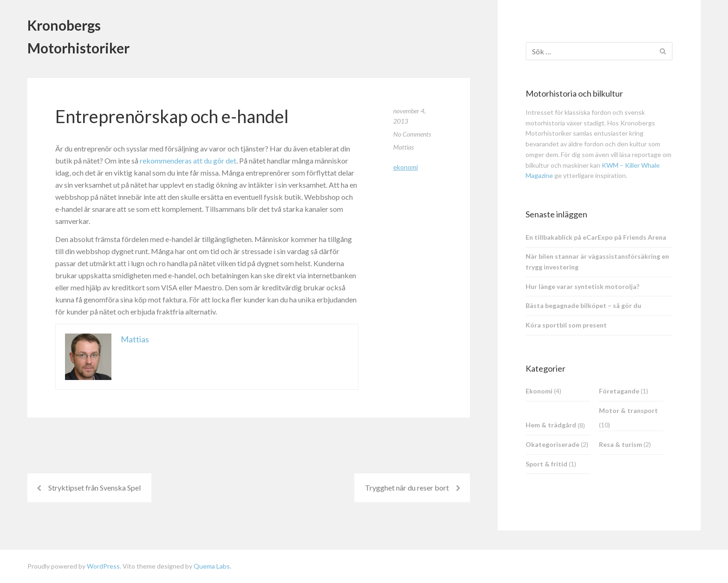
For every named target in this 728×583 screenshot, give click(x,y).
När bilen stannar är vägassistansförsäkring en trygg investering (597, 262)
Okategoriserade (552, 444)
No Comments (412, 134)
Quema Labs (212, 566)
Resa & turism (621, 444)
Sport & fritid (546, 464)
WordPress (103, 566)
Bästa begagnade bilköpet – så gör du (583, 305)
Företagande (619, 391)
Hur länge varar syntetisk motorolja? (582, 286)
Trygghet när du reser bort (407, 488)
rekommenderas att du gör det (188, 160)
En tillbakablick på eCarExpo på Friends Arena (596, 237)
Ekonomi (406, 167)
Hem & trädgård (551, 425)
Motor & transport (628, 410)
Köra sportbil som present (566, 325)
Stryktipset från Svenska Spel (94, 488)
